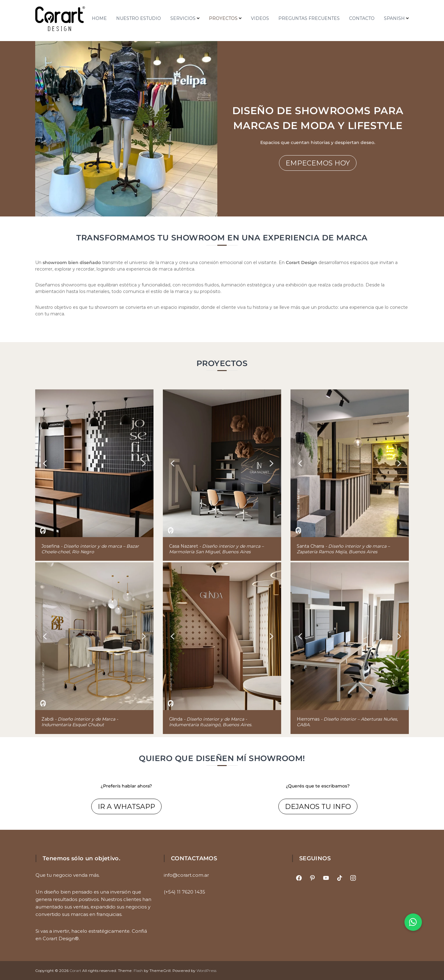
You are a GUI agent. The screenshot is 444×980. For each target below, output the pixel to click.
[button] (45, 463)
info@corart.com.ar (186, 875)
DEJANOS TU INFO (318, 807)
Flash (138, 971)
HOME (99, 18)
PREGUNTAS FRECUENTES (309, 18)
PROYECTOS (223, 18)
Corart (75, 971)
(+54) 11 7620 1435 (184, 892)
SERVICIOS (183, 18)
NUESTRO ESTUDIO (139, 18)
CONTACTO (362, 18)
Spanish (394, 18)
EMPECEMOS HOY (318, 163)
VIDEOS (260, 18)
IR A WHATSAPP (126, 807)
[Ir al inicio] (60, 19)
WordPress (206, 971)
